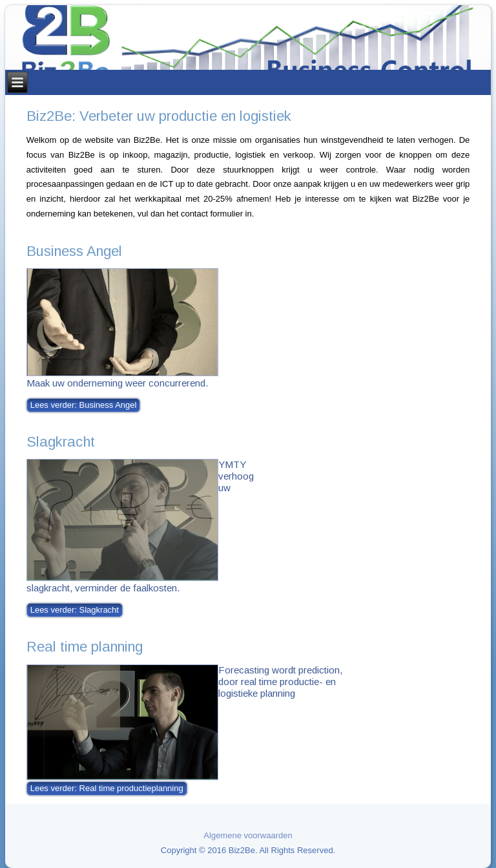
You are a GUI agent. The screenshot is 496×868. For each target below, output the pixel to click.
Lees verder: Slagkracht (75, 610)
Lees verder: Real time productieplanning (107, 788)
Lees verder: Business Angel (84, 405)
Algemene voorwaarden (248, 835)
